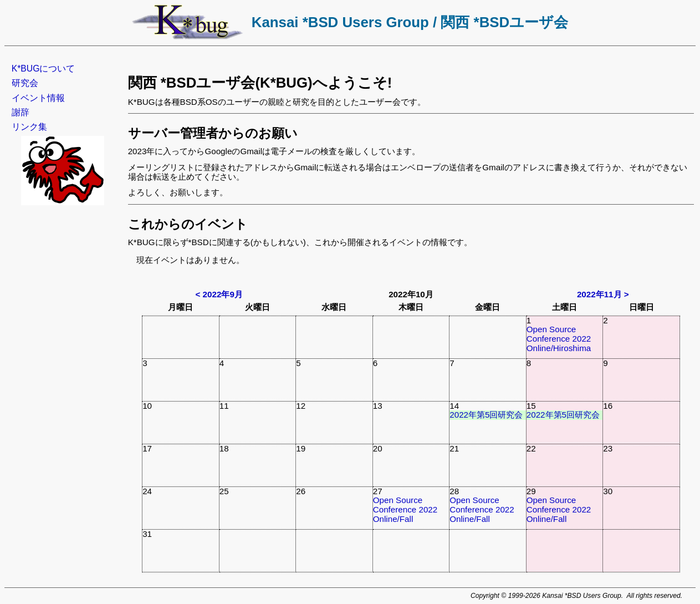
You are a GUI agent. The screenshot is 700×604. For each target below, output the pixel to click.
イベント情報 (38, 98)
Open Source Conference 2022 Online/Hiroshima (559, 338)
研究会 (25, 83)
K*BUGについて (44, 68)
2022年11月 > (603, 294)
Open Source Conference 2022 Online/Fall (405, 509)
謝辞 (21, 112)
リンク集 (29, 127)
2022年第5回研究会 (486, 415)
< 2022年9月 (219, 294)
